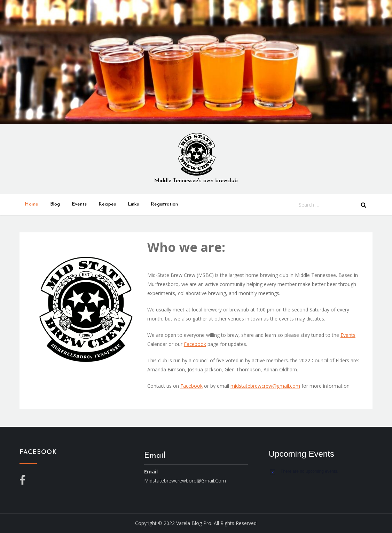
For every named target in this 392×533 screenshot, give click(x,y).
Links (133, 204)
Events (79, 204)
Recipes (107, 204)
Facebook (195, 344)
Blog (55, 204)
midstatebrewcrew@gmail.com (265, 386)
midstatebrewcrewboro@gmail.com (185, 481)
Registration (164, 204)
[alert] (321, 472)
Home (32, 204)
